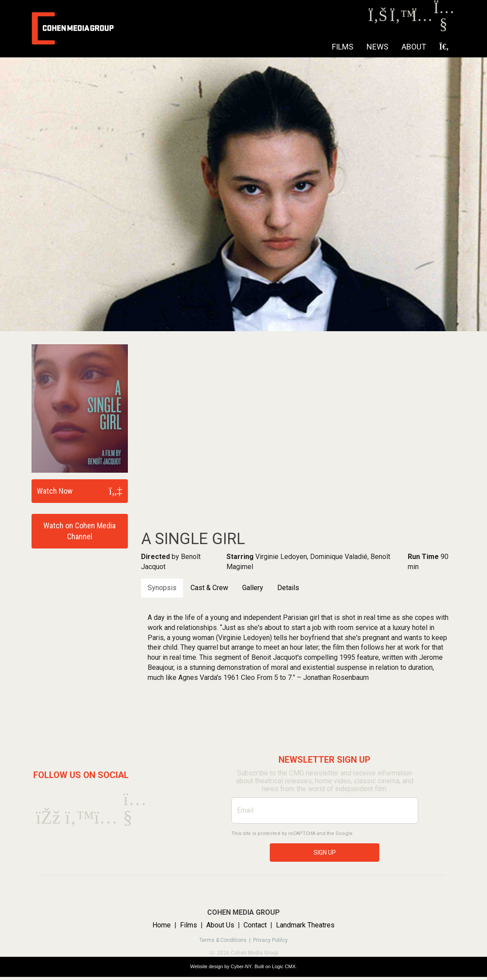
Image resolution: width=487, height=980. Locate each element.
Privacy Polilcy (270, 940)
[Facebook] (378, 18)
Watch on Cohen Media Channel (79, 531)
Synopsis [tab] (162, 588)
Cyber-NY (241, 966)
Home (162, 925)
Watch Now (55, 491)
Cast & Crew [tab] (209, 588)
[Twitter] (400, 18)
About (414, 47)
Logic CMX (284, 966)
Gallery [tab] (253, 588)
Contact (255, 925)
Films (343, 47)
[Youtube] (443, 26)
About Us (220, 925)
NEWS (378, 47)
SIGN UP (325, 853)
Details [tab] (288, 588)
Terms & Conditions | (226, 940)
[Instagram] (422, 18)
